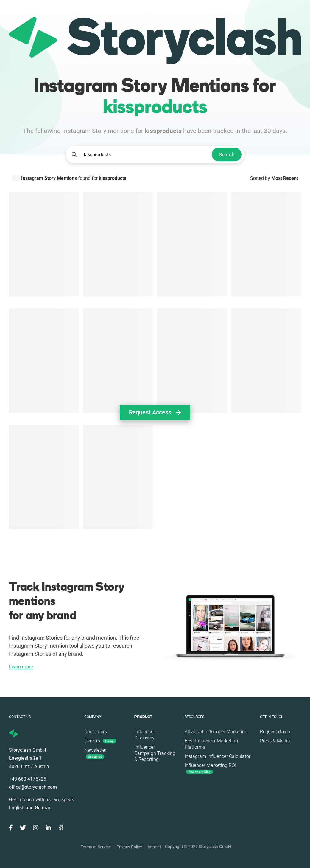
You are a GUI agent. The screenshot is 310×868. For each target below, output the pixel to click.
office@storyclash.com (33, 787)
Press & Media (275, 741)
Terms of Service (96, 847)
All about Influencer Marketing (216, 732)
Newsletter (95, 753)
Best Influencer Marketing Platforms (211, 744)
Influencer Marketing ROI (210, 768)
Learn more (21, 667)
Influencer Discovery (145, 735)
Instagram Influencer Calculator (218, 756)
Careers (100, 741)
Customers (96, 732)
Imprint (154, 847)
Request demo (275, 732)
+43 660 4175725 (28, 779)
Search (227, 154)
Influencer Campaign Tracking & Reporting (155, 753)
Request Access (155, 412)
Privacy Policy (129, 847)
